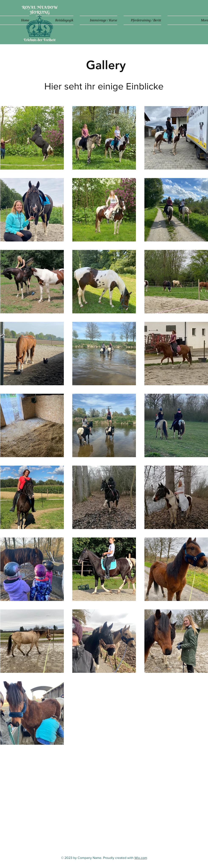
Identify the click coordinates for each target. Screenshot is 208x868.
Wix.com (141, 858)
